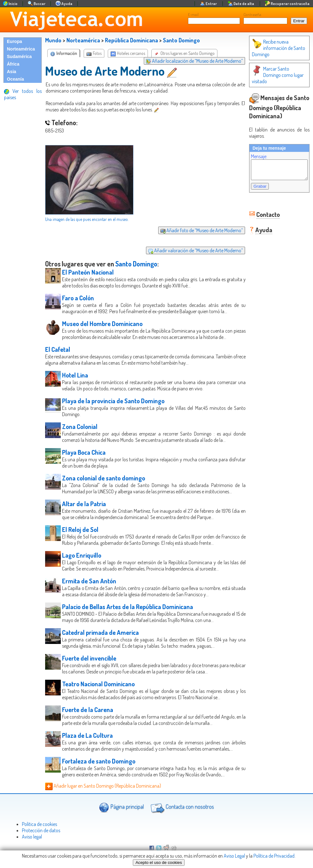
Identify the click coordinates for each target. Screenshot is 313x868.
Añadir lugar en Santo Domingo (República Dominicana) (103, 786)
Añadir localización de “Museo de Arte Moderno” (188, 61)
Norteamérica (21, 49)
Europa (14, 41)
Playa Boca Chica (84, 452)
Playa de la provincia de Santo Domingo (113, 401)
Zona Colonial (80, 426)
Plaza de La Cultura (87, 735)
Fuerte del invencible (89, 658)
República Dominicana (131, 40)
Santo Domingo (181, 40)
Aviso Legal (234, 856)
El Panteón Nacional (88, 272)
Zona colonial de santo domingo (104, 478)
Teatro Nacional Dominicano (98, 684)
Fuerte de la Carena (88, 710)
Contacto (262, 212)
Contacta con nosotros (181, 807)
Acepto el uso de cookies (159, 863)
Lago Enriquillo (82, 555)
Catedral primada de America (100, 632)
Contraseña (252, 14)
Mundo (53, 40)
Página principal (121, 807)
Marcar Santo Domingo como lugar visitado (274, 72)
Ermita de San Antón (89, 581)
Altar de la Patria (84, 504)
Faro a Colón (78, 298)
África (13, 64)
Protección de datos (41, 830)
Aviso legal (32, 837)
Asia (12, 72)
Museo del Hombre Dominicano (102, 324)
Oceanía (15, 79)
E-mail (193, 14)
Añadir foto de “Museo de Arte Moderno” (195, 230)
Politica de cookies (39, 824)
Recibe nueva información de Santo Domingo (272, 48)
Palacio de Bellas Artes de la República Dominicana (128, 607)
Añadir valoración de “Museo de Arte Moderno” (189, 250)
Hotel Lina (75, 375)
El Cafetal (58, 349)
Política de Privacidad (274, 856)
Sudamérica (19, 56)
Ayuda (258, 227)
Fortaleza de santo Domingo (99, 761)
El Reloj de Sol (80, 529)
